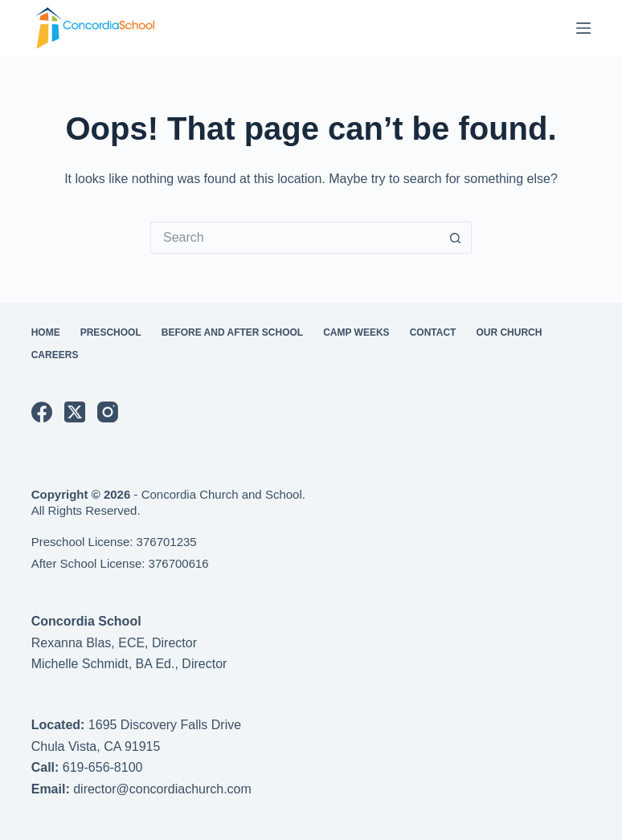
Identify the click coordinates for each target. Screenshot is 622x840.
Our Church (509, 332)
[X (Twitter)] (75, 412)
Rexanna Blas (72, 643)
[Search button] (456, 238)
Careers (55, 355)
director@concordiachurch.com (162, 789)
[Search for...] (295, 238)
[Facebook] (42, 412)
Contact (433, 332)
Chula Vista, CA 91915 (96, 746)
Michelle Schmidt (80, 664)
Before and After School (232, 332)
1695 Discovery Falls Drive (165, 725)
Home (46, 332)
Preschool (111, 332)
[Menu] (583, 28)
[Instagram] (108, 412)
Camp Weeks (356, 332)
